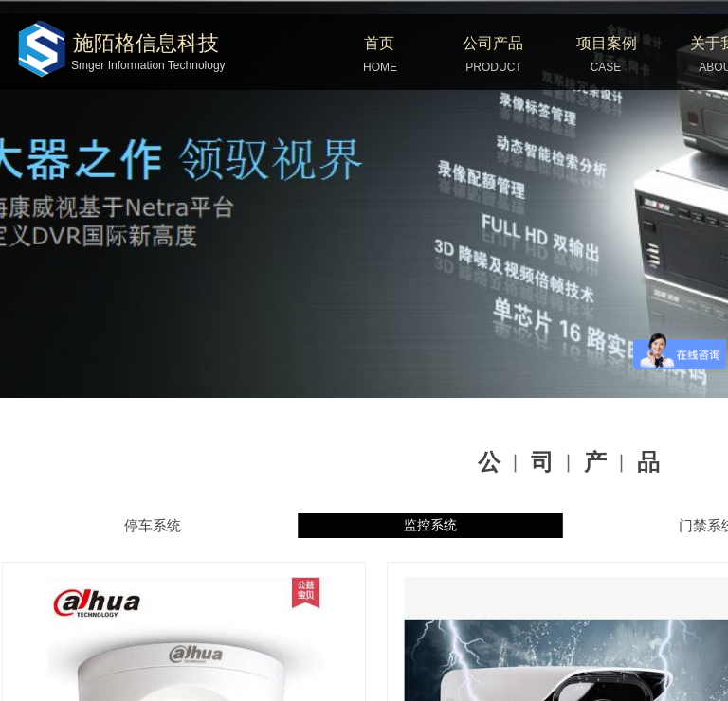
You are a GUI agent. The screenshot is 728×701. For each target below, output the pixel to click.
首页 (379, 43)
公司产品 (493, 43)
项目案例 (607, 43)
